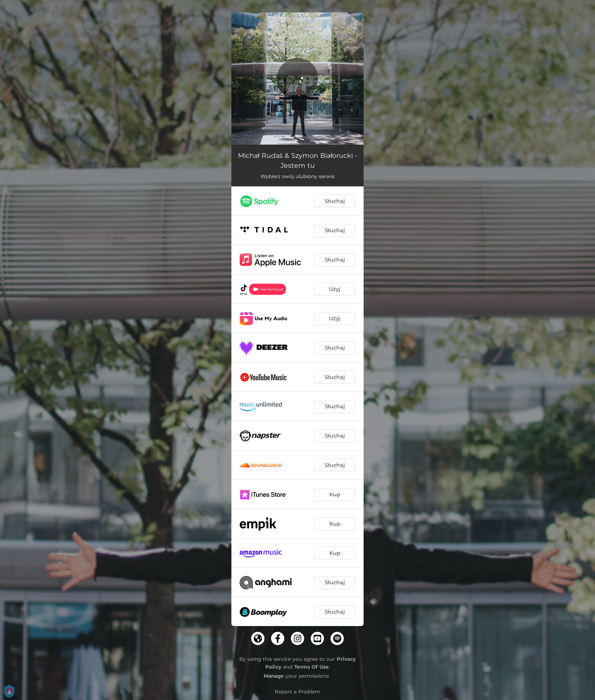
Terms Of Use (312, 667)
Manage (274, 676)
